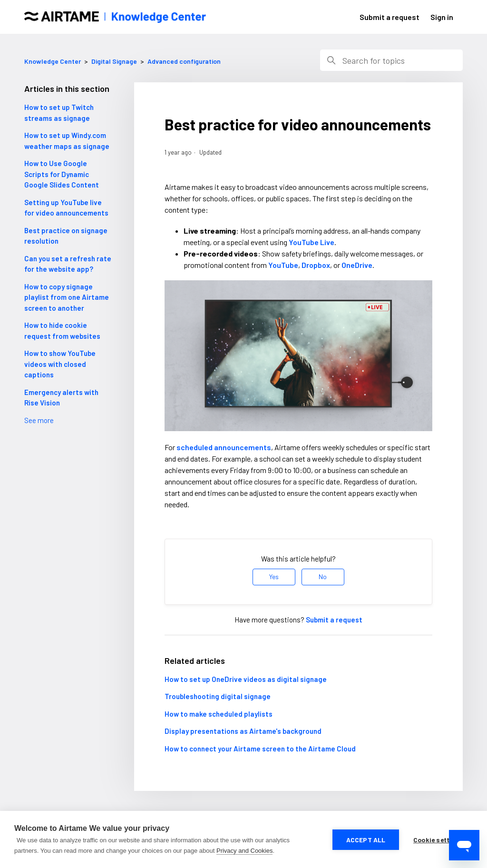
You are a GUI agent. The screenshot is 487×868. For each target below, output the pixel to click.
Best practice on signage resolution (66, 236)
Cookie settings (438, 840)
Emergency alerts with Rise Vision (61, 398)
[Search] (391, 60)
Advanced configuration (184, 61)
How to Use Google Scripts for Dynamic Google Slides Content (62, 174)
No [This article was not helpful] (323, 577)
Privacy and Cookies (245, 851)
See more (39, 420)
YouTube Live (312, 242)
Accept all (366, 840)
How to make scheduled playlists (219, 714)
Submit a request (390, 17)
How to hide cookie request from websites (62, 330)
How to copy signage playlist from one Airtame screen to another (67, 297)
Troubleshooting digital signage (218, 696)
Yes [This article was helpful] (274, 577)
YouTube (283, 265)
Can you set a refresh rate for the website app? (68, 264)
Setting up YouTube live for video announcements (66, 208)
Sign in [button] (442, 17)
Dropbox (316, 265)
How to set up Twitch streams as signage (59, 113)
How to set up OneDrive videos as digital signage (246, 679)
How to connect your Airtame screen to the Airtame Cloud (260, 749)
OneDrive (357, 265)
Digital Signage (114, 61)
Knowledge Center (53, 61)
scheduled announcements (224, 447)
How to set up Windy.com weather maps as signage (67, 141)
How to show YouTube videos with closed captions (60, 364)
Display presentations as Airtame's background (243, 731)
